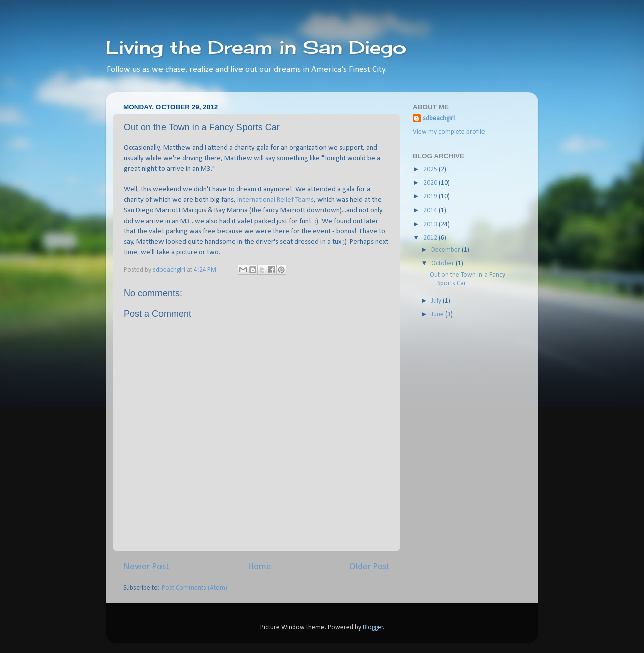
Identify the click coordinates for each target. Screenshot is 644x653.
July (437, 301)
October (444, 264)
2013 (431, 224)
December (447, 250)
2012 (431, 238)
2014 (431, 211)
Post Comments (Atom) (194, 588)
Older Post (370, 567)
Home (259, 567)
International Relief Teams (276, 200)
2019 (431, 197)
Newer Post (146, 567)
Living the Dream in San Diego (256, 47)
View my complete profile (449, 132)
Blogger (373, 628)
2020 (431, 183)
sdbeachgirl (439, 119)
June (438, 314)
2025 (431, 169)
